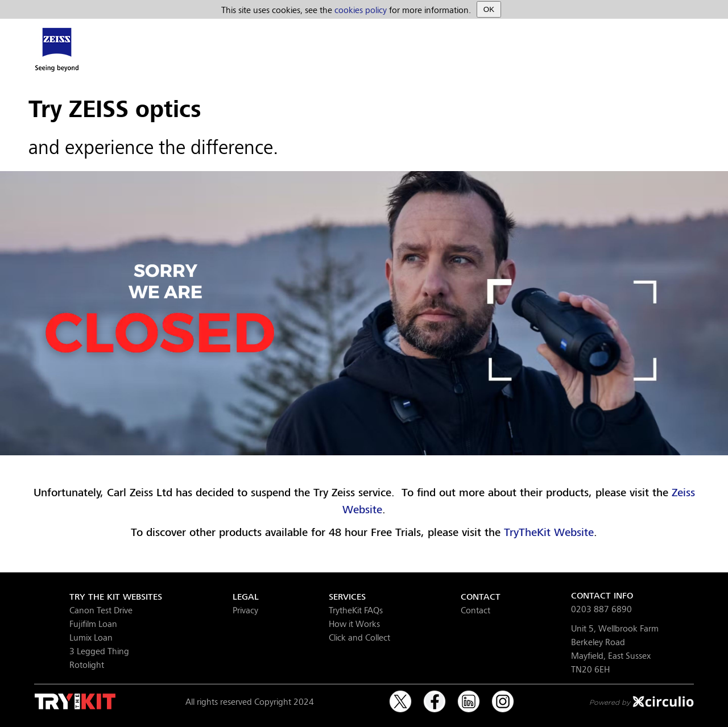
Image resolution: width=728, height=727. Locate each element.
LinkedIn (469, 697)
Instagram (503, 697)
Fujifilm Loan (93, 623)
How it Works (354, 623)
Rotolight (87, 664)
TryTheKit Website (549, 532)
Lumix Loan (91, 637)
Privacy (245, 610)
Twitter (400, 697)
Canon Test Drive (101, 610)
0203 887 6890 (601, 608)
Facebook (435, 697)
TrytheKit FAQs (356, 610)
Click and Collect (359, 637)
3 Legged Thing (99, 651)
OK (489, 9)
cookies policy (361, 9)
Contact (475, 610)
